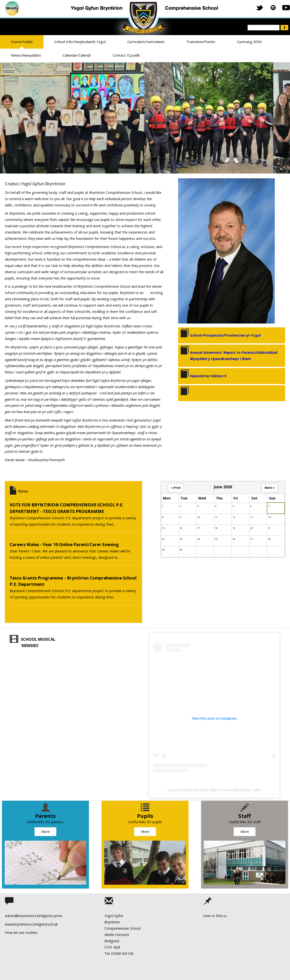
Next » (270, 488)
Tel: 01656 (113, 954)
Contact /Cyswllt (126, 55)
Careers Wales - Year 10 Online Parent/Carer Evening (64, 545)
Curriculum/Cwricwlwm (146, 42)
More (46, 832)
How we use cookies (21, 932)
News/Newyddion (26, 55)
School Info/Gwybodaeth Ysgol (80, 42)
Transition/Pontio (201, 42)
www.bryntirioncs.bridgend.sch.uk (31, 924)
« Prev (176, 488)
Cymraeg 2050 (249, 42)
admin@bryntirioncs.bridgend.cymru (33, 916)
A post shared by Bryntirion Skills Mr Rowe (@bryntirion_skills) (214, 790)
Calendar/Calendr (77, 55)
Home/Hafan (22, 42)
